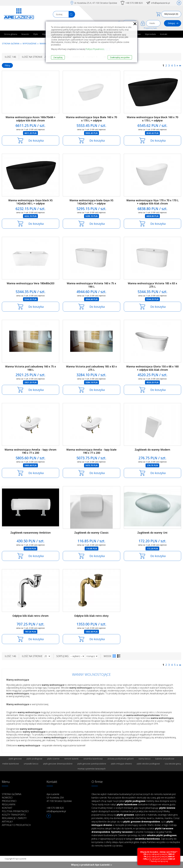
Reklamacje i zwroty (14, 818)
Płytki (36, 34)
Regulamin (9, 804)
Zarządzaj (58, 57)
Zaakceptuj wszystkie (120, 57)
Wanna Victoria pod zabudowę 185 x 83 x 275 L (91, 368)
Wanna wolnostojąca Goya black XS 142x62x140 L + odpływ (30, 202)
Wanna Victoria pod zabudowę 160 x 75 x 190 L (31, 368)
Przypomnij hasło (150, 28)
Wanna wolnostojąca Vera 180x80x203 (31, 283)
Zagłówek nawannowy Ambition (31, 533)
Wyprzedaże (150, 34)
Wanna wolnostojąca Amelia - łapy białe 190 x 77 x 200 (91, 451)
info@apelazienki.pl (160, 3)
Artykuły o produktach (16, 825)
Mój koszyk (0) (171, 14)
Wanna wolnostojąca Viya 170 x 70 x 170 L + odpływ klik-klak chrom (152, 202)
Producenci (9, 801)
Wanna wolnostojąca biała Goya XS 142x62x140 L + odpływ (91, 202)
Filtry (7, 65)
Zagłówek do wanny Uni (152, 533)
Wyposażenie (30, 43)
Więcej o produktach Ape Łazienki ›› (92, 865)
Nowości (25, 34)
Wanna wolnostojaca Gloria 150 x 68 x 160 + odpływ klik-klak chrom (152, 368)
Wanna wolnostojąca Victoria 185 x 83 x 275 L (152, 285)
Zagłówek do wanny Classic (91, 533)
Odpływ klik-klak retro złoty (91, 616)
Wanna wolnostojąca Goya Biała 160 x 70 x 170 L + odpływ (91, 119)
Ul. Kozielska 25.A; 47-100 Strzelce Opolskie (96, 3)
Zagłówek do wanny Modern (152, 450)
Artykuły (7, 822)
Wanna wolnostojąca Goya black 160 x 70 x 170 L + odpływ (152, 119)
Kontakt (164, 34)
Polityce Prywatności (95, 49)
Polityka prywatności (15, 811)
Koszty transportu (14, 815)
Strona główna (11, 34)
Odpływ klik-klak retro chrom (31, 616)
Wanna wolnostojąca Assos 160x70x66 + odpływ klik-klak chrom (31, 119)
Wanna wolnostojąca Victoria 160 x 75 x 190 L (91, 285)
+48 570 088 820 (134, 3)
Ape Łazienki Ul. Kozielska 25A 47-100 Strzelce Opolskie (59, 798)
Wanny (43, 43)
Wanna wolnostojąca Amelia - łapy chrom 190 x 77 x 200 (31, 451)
